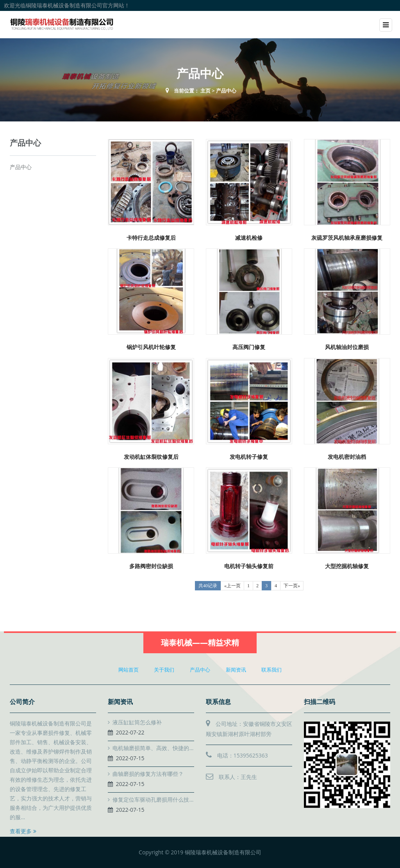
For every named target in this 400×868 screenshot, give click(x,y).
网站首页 (129, 670)
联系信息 (218, 702)
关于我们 (164, 670)
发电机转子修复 (249, 457)
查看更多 (23, 831)
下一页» (292, 586)
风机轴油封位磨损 (347, 347)
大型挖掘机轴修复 (347, 566)
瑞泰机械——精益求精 (200, 643)
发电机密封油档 (347, 457)
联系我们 (271, 670)
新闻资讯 (236, 670)
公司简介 (22, 702)
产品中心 (226, 91)
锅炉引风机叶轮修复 (151, 347)
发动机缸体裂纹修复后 (151, 457)
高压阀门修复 (249, 347)
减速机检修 (249, 238)
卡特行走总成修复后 (151, 238)
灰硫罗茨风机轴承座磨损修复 (347, 238)
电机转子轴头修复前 (249, 566)
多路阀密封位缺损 (151, 566)
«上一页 (232, 586)
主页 (205, 91)
